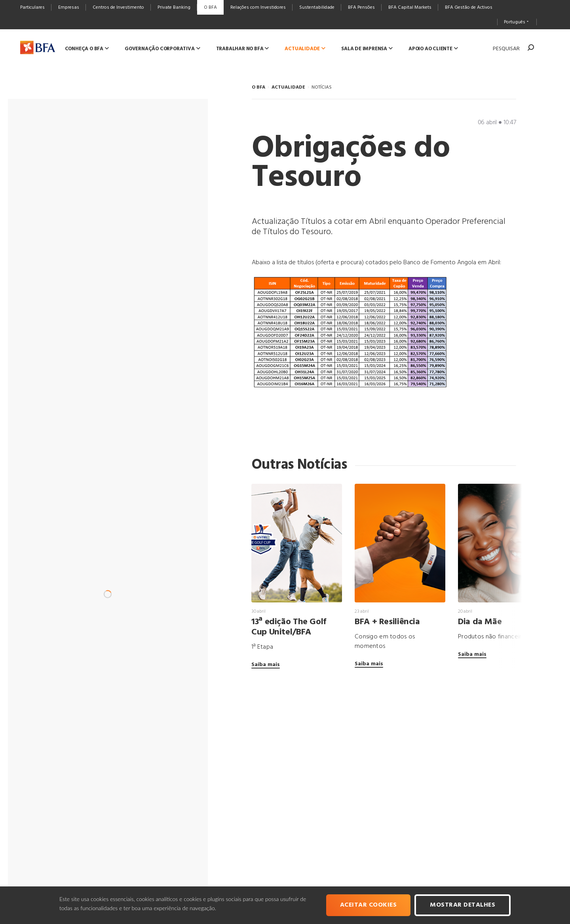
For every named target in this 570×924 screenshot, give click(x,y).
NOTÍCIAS (322, 87)
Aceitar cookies (369, 905)
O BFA (258, 87)
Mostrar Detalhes (463, 905)
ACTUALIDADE (288, 87)
